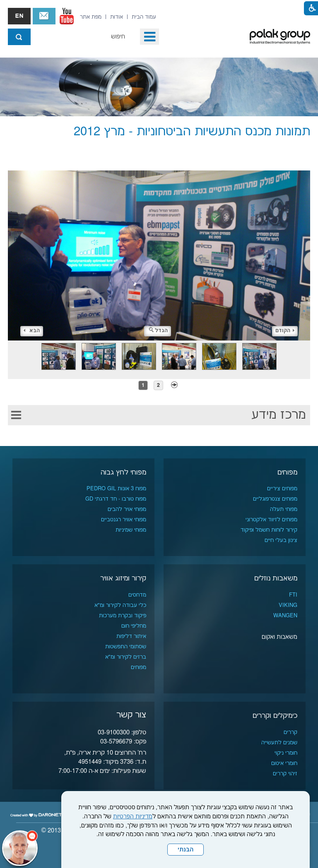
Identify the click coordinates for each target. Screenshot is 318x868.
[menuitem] (144, 17)
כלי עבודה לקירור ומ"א (120, 605)
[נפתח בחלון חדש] (67, 16)
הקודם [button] (285, 331)
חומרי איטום (284, 763)
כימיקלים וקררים (275, 716)
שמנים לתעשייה (279, 743)
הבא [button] (32, 331)
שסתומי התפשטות (126, 647)
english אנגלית (19, 16)
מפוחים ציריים (282, 489)
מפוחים (287, 472)
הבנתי (185, 850)
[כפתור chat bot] (20, 848)
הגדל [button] (158, 331)
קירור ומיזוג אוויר (123, 578)
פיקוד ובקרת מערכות (123, 616)
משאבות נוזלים (276, 578)
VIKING (288, 605)
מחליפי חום (134, 626)
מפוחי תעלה (284, 509)
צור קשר (44, 16)
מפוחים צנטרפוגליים (275, 499)
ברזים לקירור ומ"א (126, 657)
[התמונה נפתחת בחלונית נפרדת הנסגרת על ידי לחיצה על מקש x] (159, 244)
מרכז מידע (279, 415)
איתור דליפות (131, 636)
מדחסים (137, 595)
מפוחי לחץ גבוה (123, 472)
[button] (149, 37)
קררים (290, 732)
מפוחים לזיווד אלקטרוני (271, 520)
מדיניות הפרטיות (133, 817)
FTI (293, 595)
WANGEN (285, 616)
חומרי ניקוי (286, 753)
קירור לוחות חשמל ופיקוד (269, 530)
